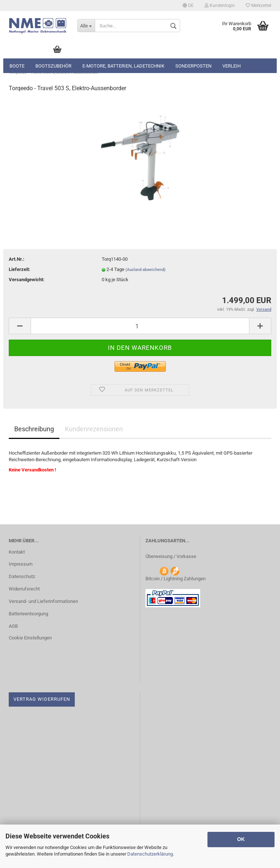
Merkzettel (258, 5)
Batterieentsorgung (28, 614)
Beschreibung (34, 429)
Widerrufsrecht (24, 589)
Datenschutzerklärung (150, 854)
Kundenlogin (220, 5)
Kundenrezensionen (94, 429)
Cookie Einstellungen (30, 638)
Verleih (232, 66)
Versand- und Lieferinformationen (43, 601)
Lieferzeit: (20, 269)
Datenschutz (22, 576)
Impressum (21, 564)
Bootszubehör (53, 66)
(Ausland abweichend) (145, 270)
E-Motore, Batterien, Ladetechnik (123, 66)
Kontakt (17, 552)
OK (241, 839)
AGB (13, 626)
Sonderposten (193, 66)
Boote (17, 66)
